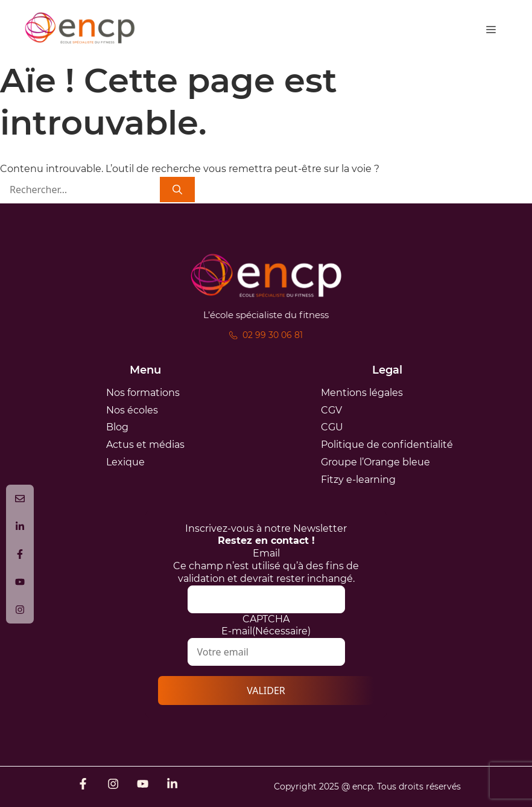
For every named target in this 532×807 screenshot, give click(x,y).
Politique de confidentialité (387, 445)
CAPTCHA (266, 619)
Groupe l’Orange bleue (375, 462)
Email (266, 553)
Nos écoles (132, 410)
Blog (117, 427)
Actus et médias (145, 445)
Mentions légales (362, 393)
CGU (332, 427)
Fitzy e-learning (358, 480)
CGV (331, 410)
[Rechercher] (177, 190)
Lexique (125, 462)
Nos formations (143, 393)
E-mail (266, 631)
